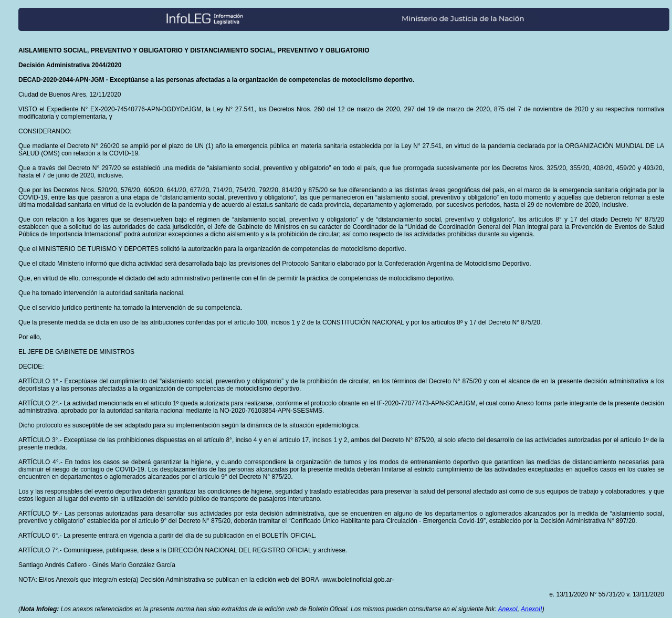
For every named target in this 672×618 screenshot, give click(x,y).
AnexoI (507, 609)
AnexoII (532, 609)
